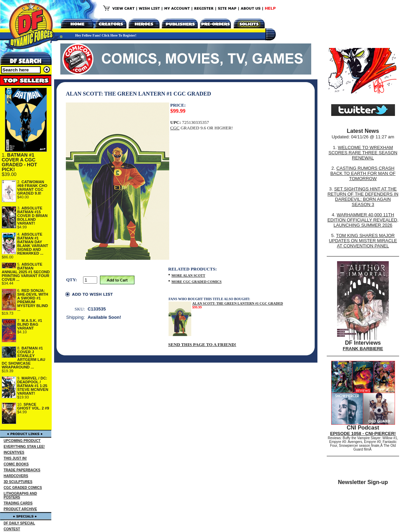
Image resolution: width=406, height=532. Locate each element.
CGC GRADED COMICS (23, 488)
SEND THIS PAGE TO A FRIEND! (202, 344)
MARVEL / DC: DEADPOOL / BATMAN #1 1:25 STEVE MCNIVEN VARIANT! (33, 386)
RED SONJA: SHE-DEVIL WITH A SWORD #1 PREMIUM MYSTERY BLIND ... (33, 300)
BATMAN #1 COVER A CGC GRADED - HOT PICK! (19, 162)
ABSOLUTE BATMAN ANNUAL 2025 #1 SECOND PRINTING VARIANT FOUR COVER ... (26, 272)
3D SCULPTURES (18, 482)
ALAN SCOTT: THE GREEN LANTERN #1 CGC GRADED (238, 303)
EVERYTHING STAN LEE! (24, 447)
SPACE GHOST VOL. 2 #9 (33, 406)
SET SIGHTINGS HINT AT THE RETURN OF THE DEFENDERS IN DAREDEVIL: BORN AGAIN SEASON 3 (363, 197)
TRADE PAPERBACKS (22, 470)
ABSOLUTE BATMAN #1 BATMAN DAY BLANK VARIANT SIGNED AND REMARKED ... (33, 244)
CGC (175, 128)
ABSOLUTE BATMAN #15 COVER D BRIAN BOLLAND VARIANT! (32, 216)
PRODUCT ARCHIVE (21, 509)
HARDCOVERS (16, 476)
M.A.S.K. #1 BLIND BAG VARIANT (30, 324)
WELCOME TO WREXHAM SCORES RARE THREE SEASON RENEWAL (363, 153)
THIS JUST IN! (15, 458)
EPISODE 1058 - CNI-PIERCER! (363, 434)
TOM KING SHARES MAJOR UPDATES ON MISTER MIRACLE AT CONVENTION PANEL (363, 241)
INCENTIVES (14, 452)
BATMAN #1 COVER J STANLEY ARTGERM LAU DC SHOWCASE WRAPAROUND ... (23, 358)
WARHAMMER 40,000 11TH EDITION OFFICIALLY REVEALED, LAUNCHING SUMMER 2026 (363, 220)
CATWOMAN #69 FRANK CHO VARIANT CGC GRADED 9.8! (32, 188)
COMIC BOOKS (16, 464)
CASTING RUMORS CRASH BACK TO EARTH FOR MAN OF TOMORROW (363, 173)
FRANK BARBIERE (363, 349)
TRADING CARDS (18, 503)
